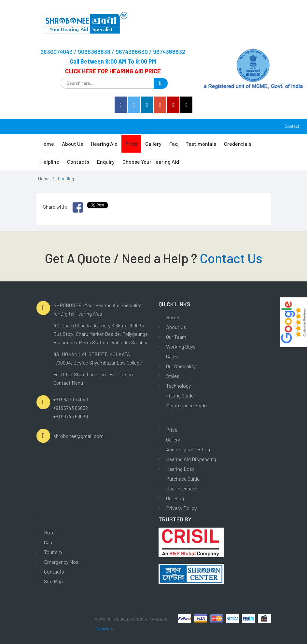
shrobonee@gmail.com (78, 436)
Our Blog (175, 498)
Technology (178, 386)
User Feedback (182, 488)
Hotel (50, 532)
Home (47, 144)
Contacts (78, 162)
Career (173, 356)
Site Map (53, 581)
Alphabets (104, 628)
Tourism (53, 552)
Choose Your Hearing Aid (151, 162)
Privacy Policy (181, 508)
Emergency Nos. (62, 562)
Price (131, 144)
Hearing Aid (104, 144)
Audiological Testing (188, 449)
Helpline (50, 162)
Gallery (153, 144)
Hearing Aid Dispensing (191, 459)
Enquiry (106, 162)
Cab (48, 542)
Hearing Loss (180, 469)
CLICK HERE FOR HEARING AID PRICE (113, 71)
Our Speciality (181, 366)
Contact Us (231, 258)
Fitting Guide (180, 395)
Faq (174, 144)
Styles (173, 376)
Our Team (176, 337)
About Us (72, 144)
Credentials (238, 144)
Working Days (181, 346)
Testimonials (201, 144)
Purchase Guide (183, 479)
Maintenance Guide (186, 405)
